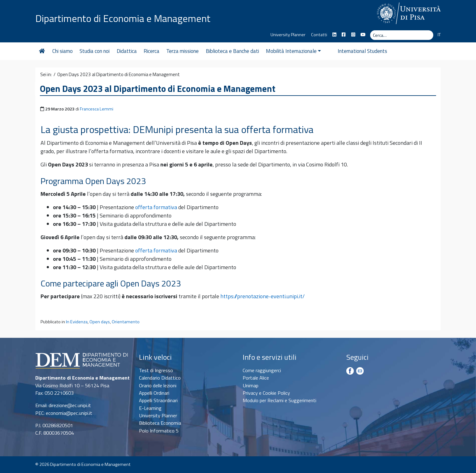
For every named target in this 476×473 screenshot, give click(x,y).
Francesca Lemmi (97, 109)
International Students (353, 51)
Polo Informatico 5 (159, 431)
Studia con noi (95, 51)
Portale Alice (256, 378)
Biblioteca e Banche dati (232, 51)
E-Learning (150, 408)
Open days (100, 322)
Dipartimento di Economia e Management (123, 18)
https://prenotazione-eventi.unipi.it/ (262, 296)
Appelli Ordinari (154, 393)
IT (439, 35)
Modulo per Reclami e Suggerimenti (279, 400)
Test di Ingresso (156, 370)
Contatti (319, 35)
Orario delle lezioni (158, 385)
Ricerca (151, 51)
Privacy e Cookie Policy (266, 393)
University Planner (288, 35)
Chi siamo (63, 51)
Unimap (251, 385)
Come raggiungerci (262, 370)
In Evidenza (77, 322)
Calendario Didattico (160, 378)
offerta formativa (156, 207)
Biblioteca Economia (160, 423)
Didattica (127, 51)
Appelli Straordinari (158, 400)
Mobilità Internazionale (293, 51)
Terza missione (182, 51)
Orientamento (126, 322)
